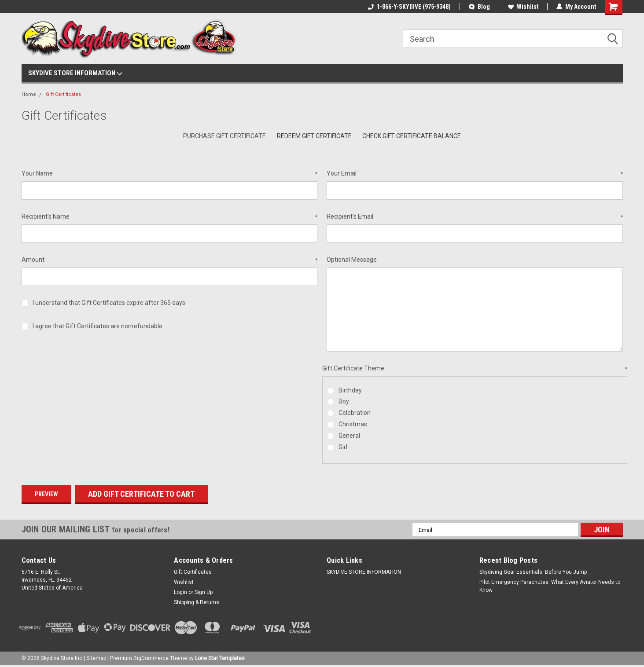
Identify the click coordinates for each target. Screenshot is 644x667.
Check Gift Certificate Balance (412, 136)
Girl (343, 447)
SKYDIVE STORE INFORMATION (75, 73)
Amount (170, 260)
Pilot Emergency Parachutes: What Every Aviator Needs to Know (550, 586)
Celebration (355, 413)
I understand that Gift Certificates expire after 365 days (109, 303)
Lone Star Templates (220, 658)
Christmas (353, 424)
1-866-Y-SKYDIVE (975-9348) (409, 7)
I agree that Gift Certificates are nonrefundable (98, 326)
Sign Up (204, 592)
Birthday (350, 390)
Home (29, 94)
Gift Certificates (63, 94)
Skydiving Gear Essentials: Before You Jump (533, 572)
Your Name (170, 174)
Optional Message (352, 260)
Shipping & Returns (197, 602)
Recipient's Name (170, 217)
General (349, 436)
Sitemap (96, 658)
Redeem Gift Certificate (314, 136)
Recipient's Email (475, 217)
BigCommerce (151, 658)
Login (180, 592)
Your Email (475, 174)
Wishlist (523, 7)
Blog (479, 7)
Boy (344, 401)
